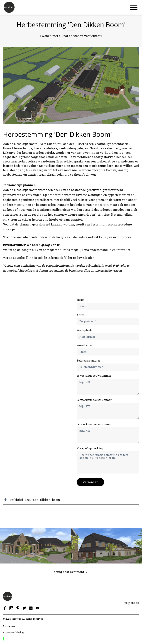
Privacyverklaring (13, 632)
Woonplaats (85, 330)
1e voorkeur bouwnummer (94, 376)
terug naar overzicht (69, 572)
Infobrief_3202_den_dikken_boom (35, 500)
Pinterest (18, 608)
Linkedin (31, 608)
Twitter (24, 608)
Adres (81, 315)
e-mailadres (85, 345)
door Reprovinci (3, 639)
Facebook (5, 608)
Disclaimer (9, 626)
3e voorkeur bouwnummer (94, 424)
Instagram (11, 608)
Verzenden (90, 482)
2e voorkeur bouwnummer (94, 400)
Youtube (37, 608)
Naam (81, 300)
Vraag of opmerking (90, 448)
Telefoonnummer (88, 361)
